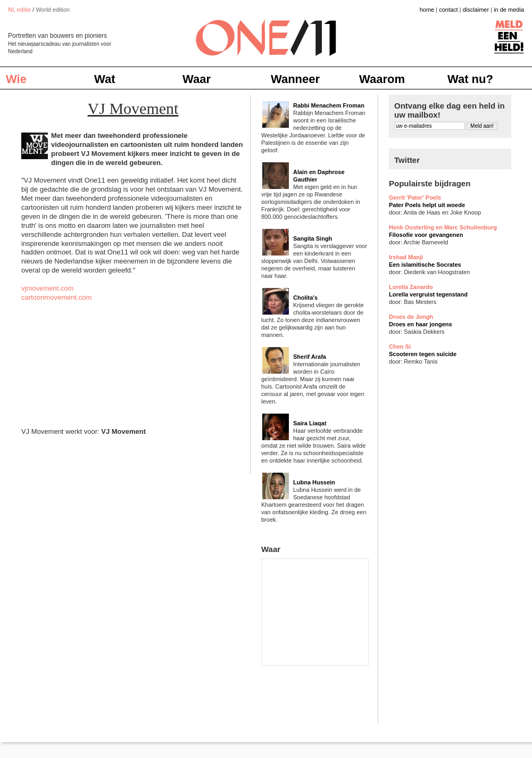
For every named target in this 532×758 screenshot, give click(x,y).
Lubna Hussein (314, 482)
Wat (105, 79)
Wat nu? (470, 79)
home (427, 10)
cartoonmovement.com (56, 297)
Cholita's (305, 298)
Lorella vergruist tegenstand (428, 294)
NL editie (19, 10)
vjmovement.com (47, 288)
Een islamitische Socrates (425, 265)
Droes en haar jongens (421, 324)
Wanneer (295, 79)
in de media (509, 10)
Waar (197, 79)
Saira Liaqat (310, 423)
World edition (53, 10)
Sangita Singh (313, 238)
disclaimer (476, 10)
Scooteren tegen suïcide (423, 354)
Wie (16, 79)
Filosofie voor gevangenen (426, 235)
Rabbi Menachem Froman (329, 105)
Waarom (382, 79)
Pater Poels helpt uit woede (427, 205)
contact (448, 10)
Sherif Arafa (310, 357)
